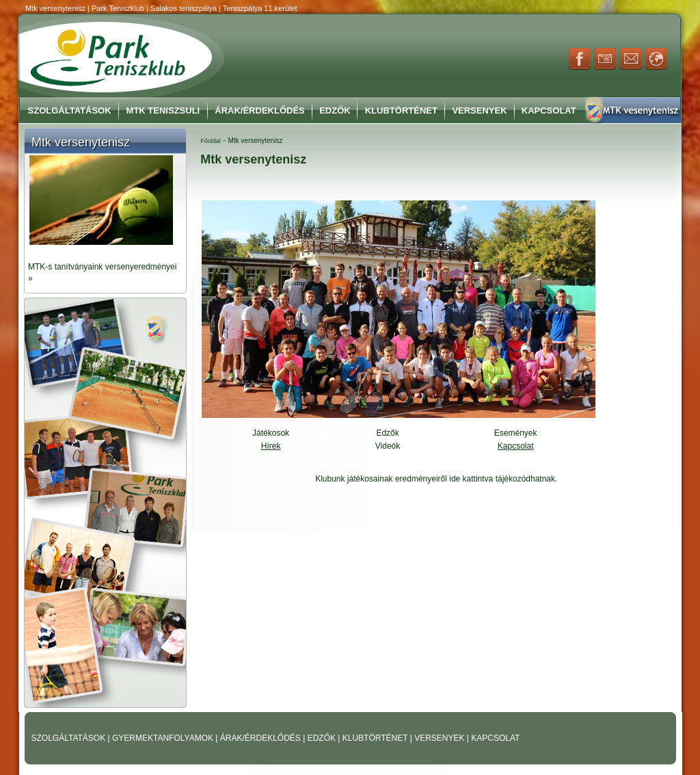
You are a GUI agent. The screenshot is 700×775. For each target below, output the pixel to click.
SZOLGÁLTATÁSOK (70, 738)
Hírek (271, 446)
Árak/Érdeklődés (259, 110)
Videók (388, 446)
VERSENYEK (441, 738)
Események (516, 433)
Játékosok (271, 433)
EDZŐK (323, 738)
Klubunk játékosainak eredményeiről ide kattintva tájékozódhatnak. (436, 479)
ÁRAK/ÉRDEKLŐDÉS (260, 738)
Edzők (335, 110)
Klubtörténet (401, 110)
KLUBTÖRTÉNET (376, 738)
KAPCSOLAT (495, 738)
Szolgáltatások (70, 110)
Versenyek (479, 110)
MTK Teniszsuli (163, 110)
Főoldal (211, 141)
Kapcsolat (549, 110)
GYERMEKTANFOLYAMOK (164, 738)
